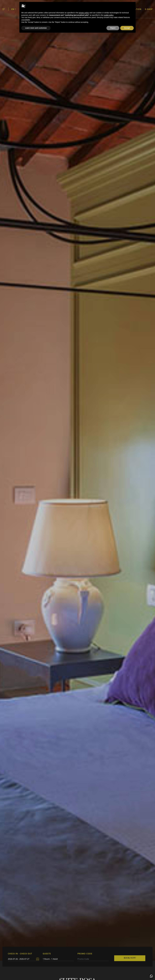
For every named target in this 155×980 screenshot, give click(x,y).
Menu (4, 9)
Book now (130, 958)
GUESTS (47, 954)
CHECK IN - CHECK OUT (20, 954)
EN (13, 9)
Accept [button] (127, 28)
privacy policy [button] (84, 13)
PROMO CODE (85, 954)
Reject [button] (113, 28)
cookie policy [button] (109, 15)
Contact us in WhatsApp (151, 976)
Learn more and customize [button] (36, 28)
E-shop (149, 9)
